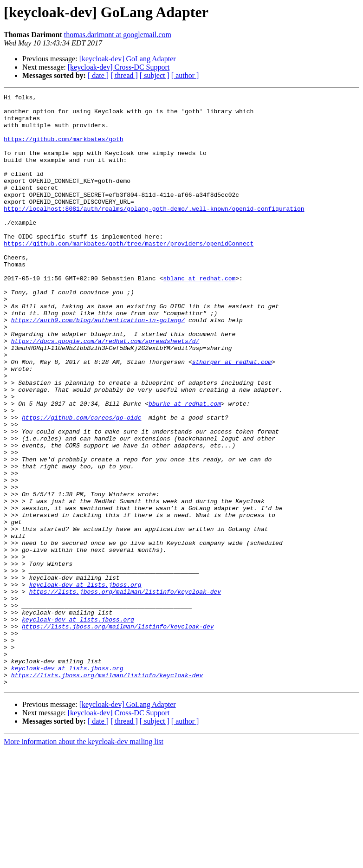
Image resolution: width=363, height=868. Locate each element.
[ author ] (185, 75)
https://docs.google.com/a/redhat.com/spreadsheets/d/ (105, 391)
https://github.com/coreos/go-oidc (81, 483)
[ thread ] (124, 75)
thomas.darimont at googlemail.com (118, 35)
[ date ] (98, 75)
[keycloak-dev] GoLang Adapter (128, 59)
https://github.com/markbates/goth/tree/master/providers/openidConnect (129, 274)
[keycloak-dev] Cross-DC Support (119, 67)
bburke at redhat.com (185, 466)
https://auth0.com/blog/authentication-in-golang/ (98, 366)
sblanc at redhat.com (199, 316)
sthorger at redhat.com (232, 416)
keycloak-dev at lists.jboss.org (85, 683)
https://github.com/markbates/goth (63, 149)
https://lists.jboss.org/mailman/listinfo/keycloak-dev (125, 692)
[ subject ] (155, 75)
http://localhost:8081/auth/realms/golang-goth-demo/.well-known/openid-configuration (154, 232)
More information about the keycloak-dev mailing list (84, 860)
